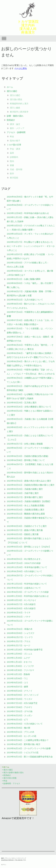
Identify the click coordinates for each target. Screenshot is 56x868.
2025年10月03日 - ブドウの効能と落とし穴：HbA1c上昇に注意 (28, 265)
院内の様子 (15, 141)
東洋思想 (14, 178)
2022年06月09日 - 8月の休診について (24, 571)
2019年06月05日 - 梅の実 (18, 728)
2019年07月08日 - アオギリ (20, 707)
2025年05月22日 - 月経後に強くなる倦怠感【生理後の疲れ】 (30, 421)
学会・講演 (15, 149)
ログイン (4, 865)
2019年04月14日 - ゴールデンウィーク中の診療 (29, 748)
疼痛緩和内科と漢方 (19, 103)
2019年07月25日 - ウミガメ (20, 699)
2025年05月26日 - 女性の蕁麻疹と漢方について (29, 407)
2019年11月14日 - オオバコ (19, 662)
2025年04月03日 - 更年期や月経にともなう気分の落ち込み (30, 475)
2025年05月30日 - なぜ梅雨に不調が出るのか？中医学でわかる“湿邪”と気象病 (30, 396)
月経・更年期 (16, 169)
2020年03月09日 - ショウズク (21, 633)
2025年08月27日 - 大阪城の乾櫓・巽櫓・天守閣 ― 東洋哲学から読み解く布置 (30, 293)
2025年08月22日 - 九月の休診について (25, 300)
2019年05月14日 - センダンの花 (21, 736)
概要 (2, 858)
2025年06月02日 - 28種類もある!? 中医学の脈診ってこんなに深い (30, 380)
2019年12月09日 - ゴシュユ (19, 654)
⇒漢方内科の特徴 (9, 778)
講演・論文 (15, 124)
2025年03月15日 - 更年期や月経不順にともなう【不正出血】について (29, 540)
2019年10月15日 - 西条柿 (18, 674)
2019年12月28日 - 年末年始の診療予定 (25, 650)
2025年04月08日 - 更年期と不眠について (26, 460)
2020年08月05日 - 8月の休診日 (21, 608)
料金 (12, 136)
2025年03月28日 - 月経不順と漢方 (23, 493)
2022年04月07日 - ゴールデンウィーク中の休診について (30, 578)
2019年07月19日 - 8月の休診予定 (22, 703)
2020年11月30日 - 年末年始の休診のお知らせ (28, 596)
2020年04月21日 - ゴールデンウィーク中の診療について (30, 623)
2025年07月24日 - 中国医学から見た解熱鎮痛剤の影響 (30, 314)
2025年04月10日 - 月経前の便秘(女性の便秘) (27, 456)
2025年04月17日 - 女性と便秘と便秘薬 (25, 444)
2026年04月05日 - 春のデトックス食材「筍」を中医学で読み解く (30, 199)
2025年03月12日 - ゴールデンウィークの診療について (30, 553)
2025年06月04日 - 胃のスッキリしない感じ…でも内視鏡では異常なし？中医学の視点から (31, 363)
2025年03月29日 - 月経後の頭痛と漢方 (25, 489)
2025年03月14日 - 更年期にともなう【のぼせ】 (29, 547)
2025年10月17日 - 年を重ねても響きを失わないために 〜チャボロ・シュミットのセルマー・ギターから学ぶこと (31, 246)
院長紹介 (11, 120)
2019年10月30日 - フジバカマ (20, 670)
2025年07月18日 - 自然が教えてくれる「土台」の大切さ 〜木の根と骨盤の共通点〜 (30, 322)
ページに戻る (21, 68)
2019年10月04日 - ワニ (17, 678)
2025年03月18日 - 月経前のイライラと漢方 (27, 526)
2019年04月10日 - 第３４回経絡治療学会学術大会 (30, 757)
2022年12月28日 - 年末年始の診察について (27, 567)
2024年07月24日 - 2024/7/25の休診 (24, 563)
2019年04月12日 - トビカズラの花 (23, 752)
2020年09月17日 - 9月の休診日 (21, 604)
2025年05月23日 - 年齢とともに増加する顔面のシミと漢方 (30, 413)
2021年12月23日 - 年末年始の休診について (27, 584)
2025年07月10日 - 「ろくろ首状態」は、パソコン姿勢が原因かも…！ (30, 331)
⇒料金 (4, 781)
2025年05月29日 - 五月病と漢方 (22, 403)
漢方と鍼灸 (15, 108)
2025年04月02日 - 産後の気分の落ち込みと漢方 (29, 481)
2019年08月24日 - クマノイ (20, 691)
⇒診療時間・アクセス (11, 783)
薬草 (12, 153)
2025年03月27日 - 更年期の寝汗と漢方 (25, 497)
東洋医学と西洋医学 (19, 112)
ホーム (10, 87)
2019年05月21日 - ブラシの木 (20, 732)
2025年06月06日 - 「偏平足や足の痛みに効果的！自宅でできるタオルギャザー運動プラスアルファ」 (31, 355)
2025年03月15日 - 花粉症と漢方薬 (23, 534)
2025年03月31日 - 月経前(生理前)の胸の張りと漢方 (31, 485)
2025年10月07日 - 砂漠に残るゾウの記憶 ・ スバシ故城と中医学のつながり (30, 256)
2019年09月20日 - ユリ (17, 683)
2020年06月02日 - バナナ (19, 617)
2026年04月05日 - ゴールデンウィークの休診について (30, 207)
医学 (12, 173)
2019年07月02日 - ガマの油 (20, 711)
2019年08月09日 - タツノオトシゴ (23, 695)
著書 (12, 165)
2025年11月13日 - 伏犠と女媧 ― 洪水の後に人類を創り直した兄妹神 (30, 219)
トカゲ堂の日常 (14, 145)
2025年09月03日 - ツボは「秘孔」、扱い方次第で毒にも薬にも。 (30, 285)
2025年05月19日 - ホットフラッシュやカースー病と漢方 (30, 429)
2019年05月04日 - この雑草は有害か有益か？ (28, 740)
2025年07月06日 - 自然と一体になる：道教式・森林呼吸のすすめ (30, 339)
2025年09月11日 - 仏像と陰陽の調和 (24, 279)
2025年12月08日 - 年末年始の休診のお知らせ (28, 213)
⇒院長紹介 (6, 775)
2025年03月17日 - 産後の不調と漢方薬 (25, 530)
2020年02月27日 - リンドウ (20, 637)
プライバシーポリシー (11, 858)
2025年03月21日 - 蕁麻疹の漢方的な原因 (26, 514)
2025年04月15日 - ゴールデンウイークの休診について (30, 450)
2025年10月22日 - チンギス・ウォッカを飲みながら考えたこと (30, 236)
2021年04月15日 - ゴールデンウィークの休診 (28, 592)
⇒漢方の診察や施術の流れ (13, 772)
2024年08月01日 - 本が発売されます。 (25, 559)
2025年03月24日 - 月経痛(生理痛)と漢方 (26, 510)
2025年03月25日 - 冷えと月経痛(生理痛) (26, 505)
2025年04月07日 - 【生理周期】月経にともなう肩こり (30, 466)
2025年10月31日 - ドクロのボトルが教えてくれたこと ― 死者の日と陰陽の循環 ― (31, 228)
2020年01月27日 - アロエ (19, 641)
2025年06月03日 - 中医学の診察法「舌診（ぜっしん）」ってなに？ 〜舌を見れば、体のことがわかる (31, 372)
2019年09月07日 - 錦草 (17, 687)
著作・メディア (17, 128)
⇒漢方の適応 (7, 770)
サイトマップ (22, 858)
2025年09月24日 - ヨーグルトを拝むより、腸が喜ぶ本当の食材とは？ (30, 273)
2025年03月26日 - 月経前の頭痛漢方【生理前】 (29, 501)
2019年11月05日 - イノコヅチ (20, 666)
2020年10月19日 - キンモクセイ (22, 600)
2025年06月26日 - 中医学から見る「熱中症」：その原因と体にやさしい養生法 (30, 347)
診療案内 (14, 157)
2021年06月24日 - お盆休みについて (24, 588)
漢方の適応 (12, 91)
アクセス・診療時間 (16, 132)
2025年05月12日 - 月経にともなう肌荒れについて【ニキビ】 (30, 438)
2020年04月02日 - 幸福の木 (20, 629)
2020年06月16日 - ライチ (19, 613)
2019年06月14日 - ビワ (17, 720)
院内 (12, 161)
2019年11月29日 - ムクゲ (18, 658)
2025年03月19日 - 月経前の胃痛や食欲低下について (30, 520)
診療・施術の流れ (15, 116)
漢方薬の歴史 (16, 99)
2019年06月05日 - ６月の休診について (25, 724)
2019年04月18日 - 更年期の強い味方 (24, 744)
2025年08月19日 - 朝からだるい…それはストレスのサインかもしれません (31, 306)
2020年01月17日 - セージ (18, 645)
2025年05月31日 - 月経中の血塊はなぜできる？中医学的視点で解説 (30, 388)
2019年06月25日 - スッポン (20, 715)
